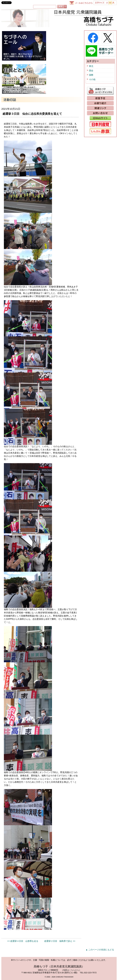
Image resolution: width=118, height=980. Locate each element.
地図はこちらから (71, 970)
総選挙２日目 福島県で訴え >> (60, 941)
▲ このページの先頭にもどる (100, 950)
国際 (91, 75)
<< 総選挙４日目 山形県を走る (23, 941)
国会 (91, 71)
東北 (91, 66)
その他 (92, 79)
